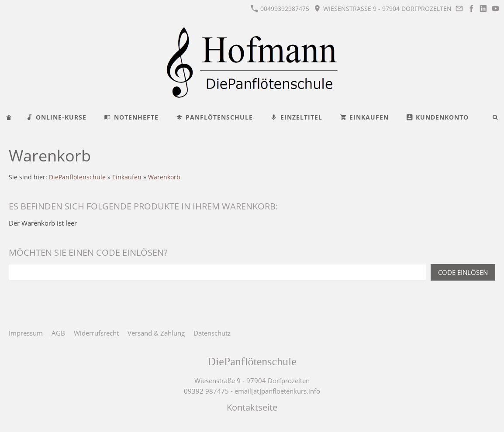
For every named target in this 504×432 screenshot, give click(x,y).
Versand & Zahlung (156, 333)
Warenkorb (164, 177)
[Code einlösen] (217, 272)
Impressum (26, 333)
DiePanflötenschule (77, 177)
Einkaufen (127, 177)
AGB (58, 333)
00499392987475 (280, 9)
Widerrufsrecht (96, 333)
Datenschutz (212, 333)
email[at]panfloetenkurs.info (277, 391)
